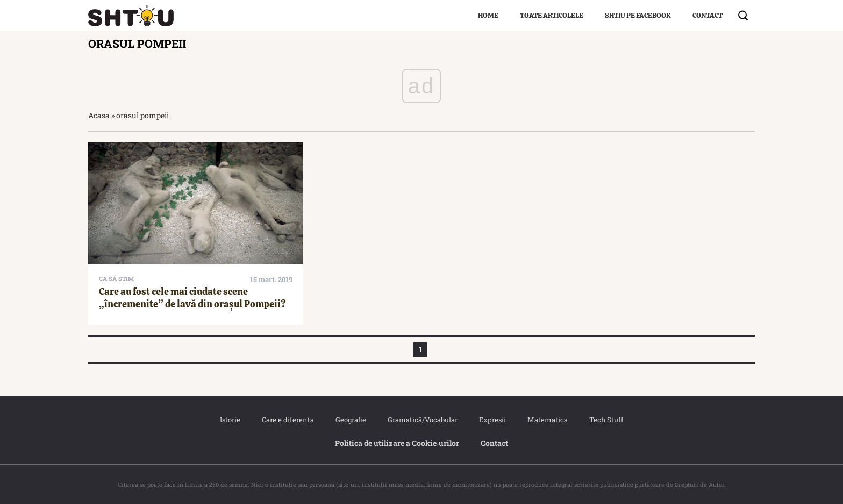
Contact (708, 15)
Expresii (492, 420)
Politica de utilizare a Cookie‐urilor (397, 443)
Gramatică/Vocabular (423, 420)
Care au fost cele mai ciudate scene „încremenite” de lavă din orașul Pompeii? (192, 298)
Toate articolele (552, 15)
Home (488, 15)
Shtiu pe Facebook (638, 15)
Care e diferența (288, 420)
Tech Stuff (606, 420)
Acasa (99, 115)
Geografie (351, 420)
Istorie (230, 420)
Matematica (548, 420)
